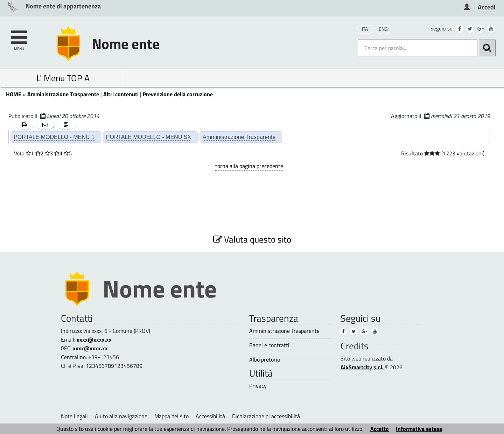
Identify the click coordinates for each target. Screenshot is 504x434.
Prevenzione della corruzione (178, 94)
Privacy (258, 386)
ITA (365, 29)
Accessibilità (210, 416)
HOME (14, 94)
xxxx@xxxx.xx (94, 339)
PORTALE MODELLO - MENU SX (149, 137)
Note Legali (74, 416)
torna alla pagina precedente (249, 166)
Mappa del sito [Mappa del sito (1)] (171, 416)
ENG (383, 29)
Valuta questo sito (252, 239)
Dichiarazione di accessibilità (266, 416)
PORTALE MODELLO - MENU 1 (54, 137)
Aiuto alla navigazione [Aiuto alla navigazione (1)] (121, 416)
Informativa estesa (419, 429)
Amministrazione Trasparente (63, 94)
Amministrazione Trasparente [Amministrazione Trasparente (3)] (284, 331)
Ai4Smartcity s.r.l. (362, 367)
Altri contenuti (121, 94)
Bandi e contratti (269, 345)
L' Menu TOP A (63, 78)
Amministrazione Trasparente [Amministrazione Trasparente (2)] (239, 137)
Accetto (380, 429)
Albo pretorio (265, 360)
